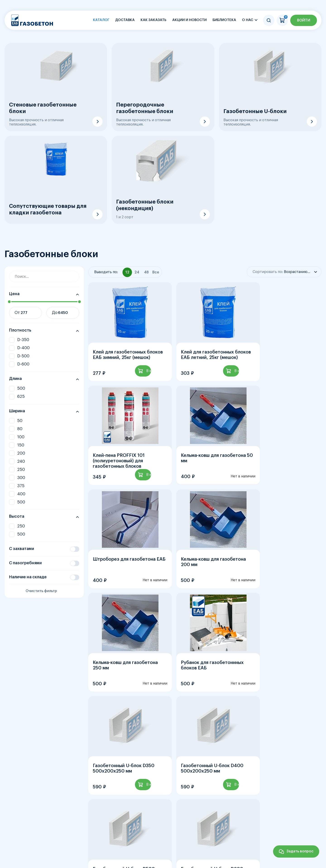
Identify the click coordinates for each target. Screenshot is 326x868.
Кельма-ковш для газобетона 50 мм (125, 474)
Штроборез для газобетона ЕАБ (203, 474)
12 (160, 737)
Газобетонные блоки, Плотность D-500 (144, 783)
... (147, 737)
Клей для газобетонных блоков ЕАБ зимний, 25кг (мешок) (121, 365)
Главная (122, 828)
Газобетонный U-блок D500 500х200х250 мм (203, 695)
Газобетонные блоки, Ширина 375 (79, 798)
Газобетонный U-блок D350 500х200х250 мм (282, 584)
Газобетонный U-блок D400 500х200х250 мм (124, 695)
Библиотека (224, 20)
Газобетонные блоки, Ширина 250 (277, 790)
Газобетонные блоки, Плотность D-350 (32, 783)
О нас (248, 20)
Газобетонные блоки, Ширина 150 (127, 790)
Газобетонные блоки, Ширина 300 (29, 798)
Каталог (101, 20)
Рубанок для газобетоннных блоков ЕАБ (203, 584)
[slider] (9, 301)
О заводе (213, 828)
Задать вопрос (300, 851)
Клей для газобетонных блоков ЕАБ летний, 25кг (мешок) (199, 365)
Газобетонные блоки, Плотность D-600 (200, 783)
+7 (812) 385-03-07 (56, 851)
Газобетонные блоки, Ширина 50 (253, 783)
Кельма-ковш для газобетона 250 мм (125, 584)
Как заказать (153, 20)
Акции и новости (189, 20)
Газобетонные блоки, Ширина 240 (227, 790)
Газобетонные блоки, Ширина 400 (129, 798)
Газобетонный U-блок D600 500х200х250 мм (282, 695)
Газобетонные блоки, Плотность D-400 (88, 783)
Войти (304, 20)
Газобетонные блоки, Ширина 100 (77, 790)
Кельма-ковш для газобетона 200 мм (284, 474)
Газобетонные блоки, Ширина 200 (177, 790)
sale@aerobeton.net (57, 859)
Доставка (125, 20)
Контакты (271, 828)
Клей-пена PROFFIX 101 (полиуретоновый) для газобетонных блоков (277, 365)
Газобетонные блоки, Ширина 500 (179, 798)
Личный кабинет (305, 828)
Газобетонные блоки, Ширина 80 (28, 790)
